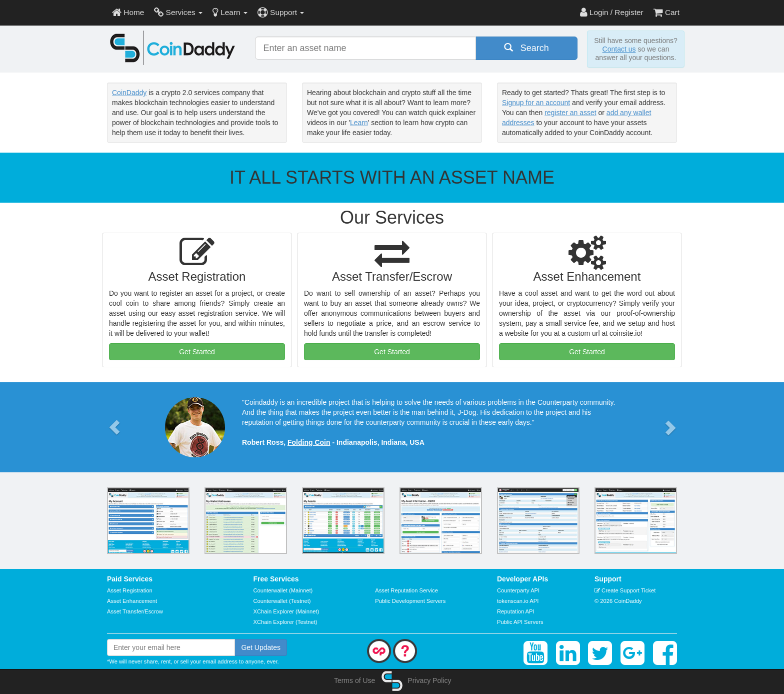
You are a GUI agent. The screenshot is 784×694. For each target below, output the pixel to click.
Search (526, 48)
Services (178, 12)
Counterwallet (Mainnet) (283, 590)
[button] (114, 427)
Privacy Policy (429, 680)
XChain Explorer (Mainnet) (286, 611)
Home (128, 12)
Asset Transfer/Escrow (135, 611)
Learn (230, 12)
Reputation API (516, 611)
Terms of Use (354, 680)
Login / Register (612, 12)
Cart (666, 12)
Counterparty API (518, 590)
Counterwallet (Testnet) (282, 601)
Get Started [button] (197, 352)
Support (281, 12)
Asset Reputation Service (406, 590)
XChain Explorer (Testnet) (285, 622)
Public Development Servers (410, 601)
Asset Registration (130, 590)
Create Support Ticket (625, 590)
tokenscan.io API (518, 601)
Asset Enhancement (132, 601)
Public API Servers (520, 622)
